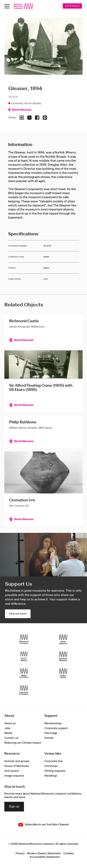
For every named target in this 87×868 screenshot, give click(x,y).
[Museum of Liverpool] (24, 639)
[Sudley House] (63, 673)
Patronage (51, 733)
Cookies (69, 853)
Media (8, 733)
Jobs (7, 728)
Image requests (14, 776)
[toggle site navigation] (7, 6)
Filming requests (55, 771)
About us (10, 723)
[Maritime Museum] (63, 656)
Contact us (11, 738)
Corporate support (56, 728)
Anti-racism (12, 771)
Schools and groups (17, 761)
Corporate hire (54, 761)
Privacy (20, 853)
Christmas (51, 766)
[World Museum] (63, 639)
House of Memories (17, 766)
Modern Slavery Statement (44, 853)
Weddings (51, 776)
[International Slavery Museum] (24, 656)
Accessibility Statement (45, 857)
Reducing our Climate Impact (23, 743)
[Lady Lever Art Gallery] (24, 690)
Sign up (14, 807)
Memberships (53, 723)
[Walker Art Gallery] (24, 673)
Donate (49, 738)
